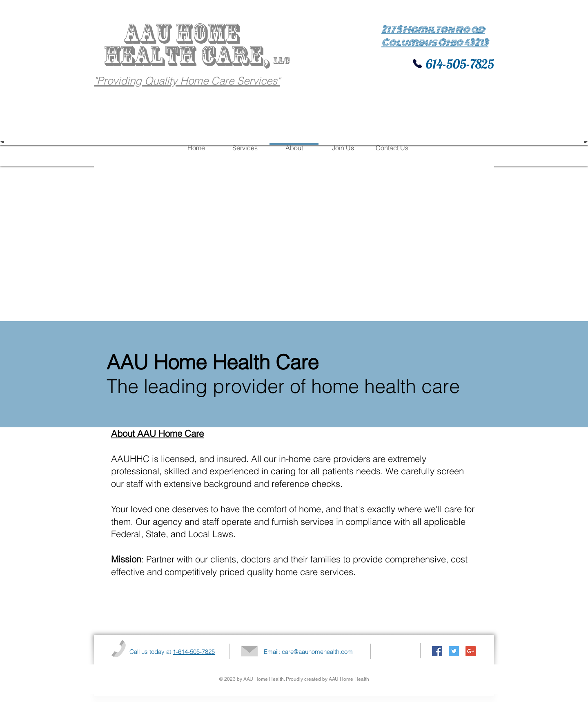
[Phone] (417, 64)
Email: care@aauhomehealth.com (308, 652)
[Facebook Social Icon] (437, 651)
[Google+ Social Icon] (471, 651)
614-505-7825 (459, 64)
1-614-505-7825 (194, 652)
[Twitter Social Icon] (454, 651)
